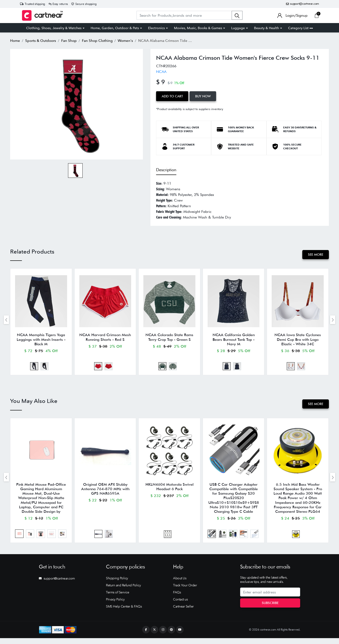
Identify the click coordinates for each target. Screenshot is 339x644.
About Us (180, 584)
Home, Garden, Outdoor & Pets (115, 28)
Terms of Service (117, 598)
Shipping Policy (117, 584)
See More (315, 254)
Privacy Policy (115, 605)
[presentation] (6, 320)
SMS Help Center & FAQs (124, 612)
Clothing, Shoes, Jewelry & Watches (54, 28)
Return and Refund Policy (123, 591)
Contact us (180, 605)
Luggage (238, 28)
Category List (301, 28)
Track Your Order (185, 591)
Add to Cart (173, 96)
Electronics (156, 28)
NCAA (161, 72)
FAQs (177, 598)
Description (166, 169)
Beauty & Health (266, 28)
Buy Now (205, 96)
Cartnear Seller (183, 612)
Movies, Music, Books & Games (198, 28)
